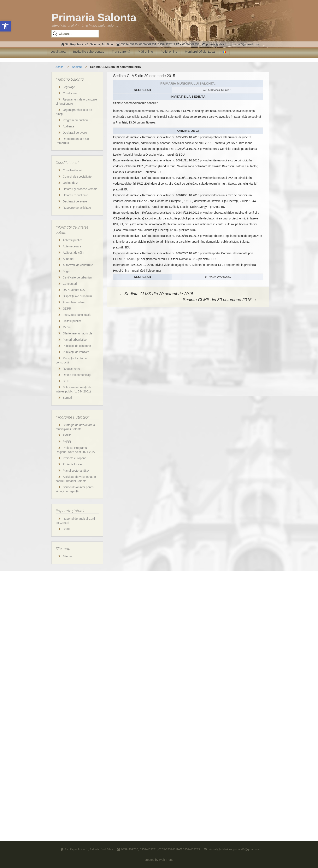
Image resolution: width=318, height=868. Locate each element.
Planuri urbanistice (75, 340)
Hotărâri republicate (75, 195)
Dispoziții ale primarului (78, 296)
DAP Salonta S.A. (74, 290)
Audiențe (68, 126)
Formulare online (74, 302)
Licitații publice (72, 321)
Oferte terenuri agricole (78, 333)
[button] (5, 26)
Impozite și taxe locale (77, 315)
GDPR (67, 309)
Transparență (121, 51)
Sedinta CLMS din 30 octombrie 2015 (220, 300)
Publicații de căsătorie (77, 346)
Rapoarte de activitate (77, 208)
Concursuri (70, 284)
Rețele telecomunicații (77, 375)
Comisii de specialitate (77, 177)
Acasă (60, 67)
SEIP (66, 381)
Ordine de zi (70, 183)
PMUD (67, 435)
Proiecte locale (72, 464)
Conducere (70, 93)
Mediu (67, 327)
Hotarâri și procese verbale (80, 189)
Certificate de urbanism (78, 277)
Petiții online (169, 51)
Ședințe (77, 67)
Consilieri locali (72, 170)
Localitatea (58, 51)
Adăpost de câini (73, 253)
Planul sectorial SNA (76, 471)
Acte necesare (72, 246)
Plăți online (145, 51)
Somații (68, 398)
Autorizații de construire (78, 265)
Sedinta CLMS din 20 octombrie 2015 (156, 294)
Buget (67, 271)
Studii (66, 529)
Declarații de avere (75, 133)
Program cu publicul (76, 120)
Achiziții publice (73, 240)
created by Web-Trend (159, 860)
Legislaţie (69, 87)
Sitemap (68, 556)
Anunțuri (68, 259)
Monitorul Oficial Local (200, 51)
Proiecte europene (75, 458)
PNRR (67, 442)
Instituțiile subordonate (89, 51)
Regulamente (71, 369)
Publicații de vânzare (76, 352)
